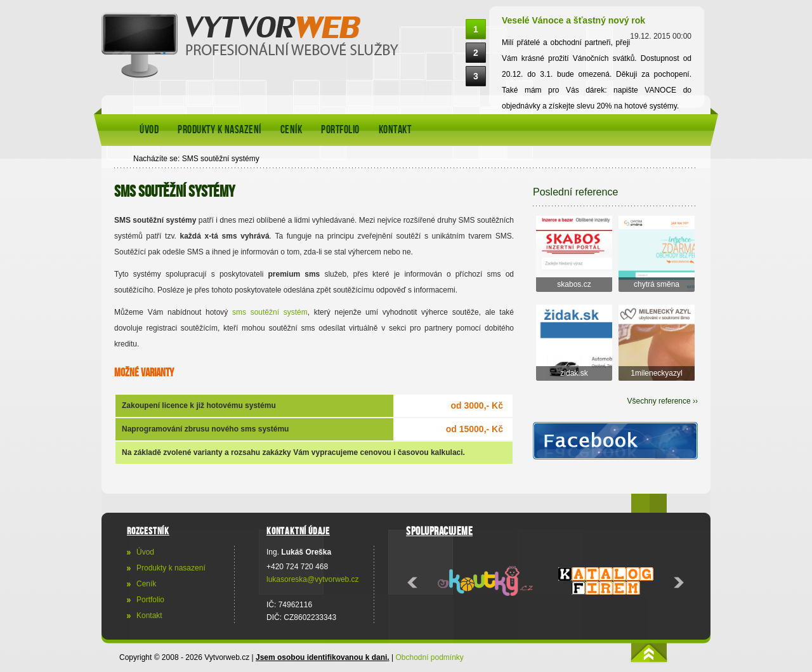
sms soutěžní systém (270, 312)
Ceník (291, 130)
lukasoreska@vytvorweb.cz (313, 579)
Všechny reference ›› (663, 401)
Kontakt (395, 130)
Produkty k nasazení (219, 130)
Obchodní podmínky (429, 657)
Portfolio (340, 130)
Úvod (149, 130)
